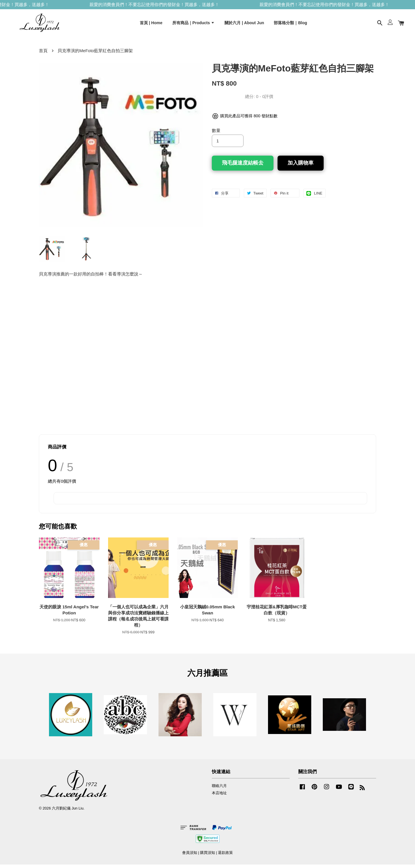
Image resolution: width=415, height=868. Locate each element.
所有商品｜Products (194, 24)
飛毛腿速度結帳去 (243, 166)
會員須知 (190, 856)
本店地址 (219, 796)
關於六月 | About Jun (244, 24)
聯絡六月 (219, 789)
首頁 (43, 54)
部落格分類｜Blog (290, 24)
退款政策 (225, 856)
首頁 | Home (151, 24)
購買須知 (207, 856)
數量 (216, 134)
